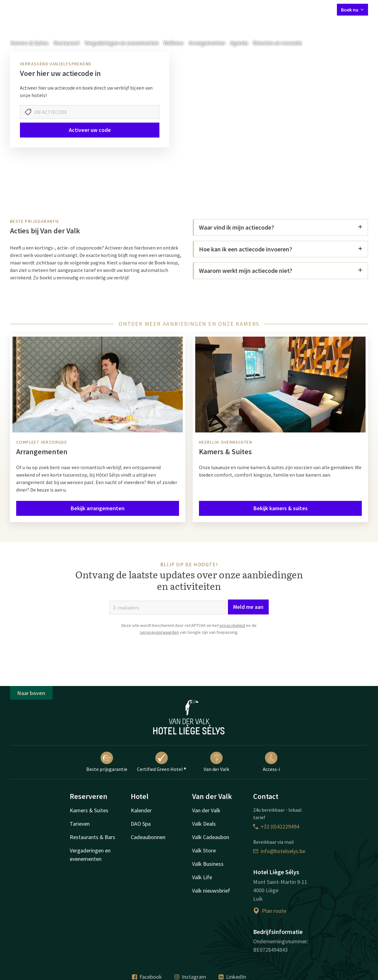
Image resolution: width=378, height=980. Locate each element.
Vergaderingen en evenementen (122, 43)
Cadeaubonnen (148, 837)
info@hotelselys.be (279, 851)
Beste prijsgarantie (107, 762)
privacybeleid (232, 625)
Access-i (271, 762)
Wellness (174, 43)
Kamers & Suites (29, 43)
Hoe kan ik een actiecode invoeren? (281, 249)
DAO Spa (141, 824)
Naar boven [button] (31, 693)
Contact (262, 9)
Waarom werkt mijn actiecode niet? (281, 271)
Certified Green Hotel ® (162, 762)
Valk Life (202, 877)
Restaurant (67, 43)
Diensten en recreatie (278, 43)
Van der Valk (216, 762)
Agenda (239, 43)
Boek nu (352, 10)
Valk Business (208, 864)
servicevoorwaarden (159, 632)
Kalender (141, 810)
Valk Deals (204, 824)
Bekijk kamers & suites (281, 508)
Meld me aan (248, 607)
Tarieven (80, 824)
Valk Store (204, 850)
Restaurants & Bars (92, 837)
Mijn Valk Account (295, 9)
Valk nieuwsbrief (211, 891)
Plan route (270, 911)
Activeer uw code (90, 130)
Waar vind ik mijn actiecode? (281, 227)
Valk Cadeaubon (211, 837)
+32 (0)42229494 (276, 826)
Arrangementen (207, 43)
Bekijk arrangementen (98, 508)
